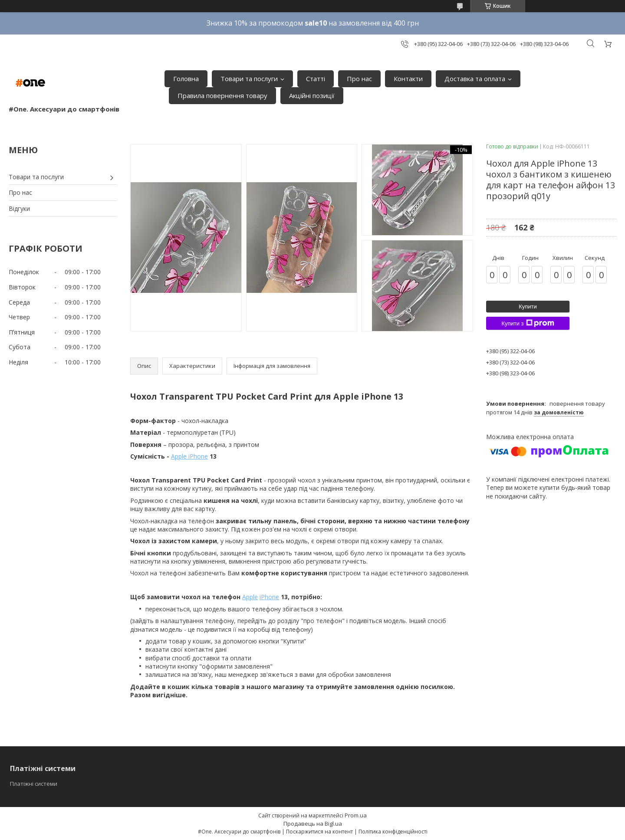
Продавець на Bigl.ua (313, 824)
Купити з (528, 323)
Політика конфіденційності (393, 832)
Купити (528, 307)
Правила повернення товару (222, 95)
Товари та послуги (249, 79)
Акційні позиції (312, 95)
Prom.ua (356, 815)
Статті (316, 79)
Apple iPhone (189, 456)
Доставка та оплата (475, 79)
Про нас (359, 79)
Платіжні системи (34, 784)
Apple (250, 597)
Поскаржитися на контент (319, 832)
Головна (186, 79)
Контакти (408, 79)
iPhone (269, 597)
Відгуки (19, 208)
